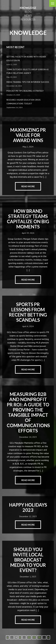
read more (28, 186)
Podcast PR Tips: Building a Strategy (25, 91)
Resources (28, 19)
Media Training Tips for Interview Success (28, 82)
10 (29, 637)
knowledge (28, 8)
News (28, 15)
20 (34, 637)
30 (39, 637)
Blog (28, 12)
